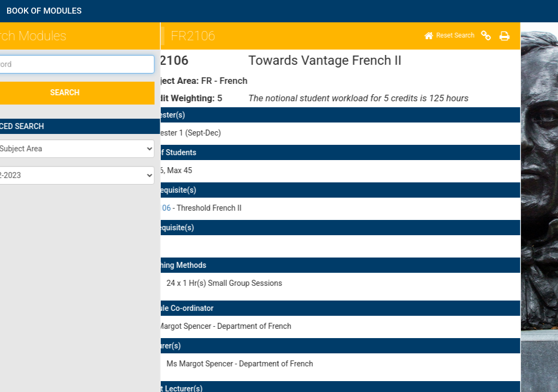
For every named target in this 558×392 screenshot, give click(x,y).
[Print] (337, 36)
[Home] (282, 36)
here (371, 311)
